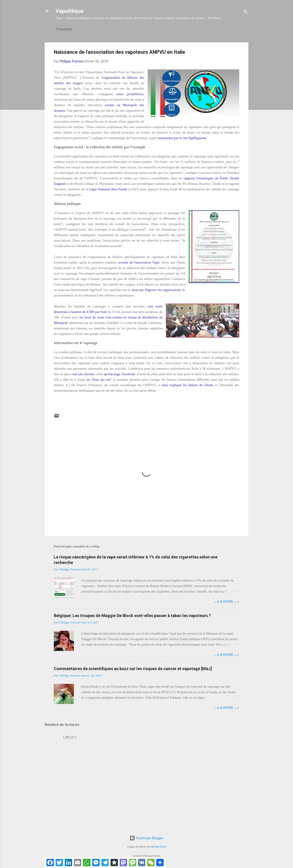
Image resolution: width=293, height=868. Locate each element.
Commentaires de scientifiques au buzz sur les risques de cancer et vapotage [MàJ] (133, 669)
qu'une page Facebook (119, 374)
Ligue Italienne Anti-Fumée (108, 189)
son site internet (83, 374)
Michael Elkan (158, 847)
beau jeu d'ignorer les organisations (157, 290)
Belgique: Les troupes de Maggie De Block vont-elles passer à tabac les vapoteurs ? (132, 616)
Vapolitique (70, 11)
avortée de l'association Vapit (139, 262)
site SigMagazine (195, 138)
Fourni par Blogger (146, 838)
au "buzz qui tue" (99, 380)
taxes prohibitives (130, 94)
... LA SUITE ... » (227, 601)
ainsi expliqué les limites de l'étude (187, 385)
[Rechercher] (246, 12)
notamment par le (170, 138)
